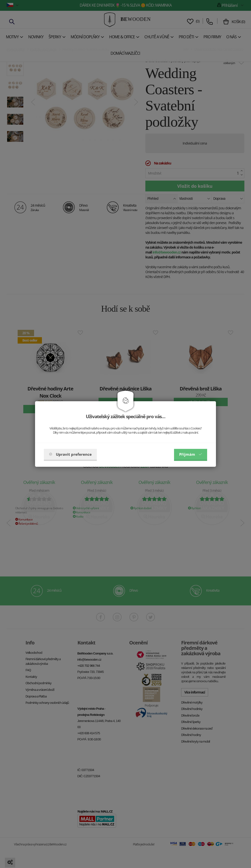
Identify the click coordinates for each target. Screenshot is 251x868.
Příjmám (191, 454)
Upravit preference (70, 454)
